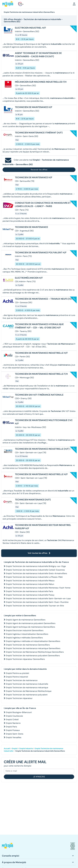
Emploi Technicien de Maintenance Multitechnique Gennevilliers (35, 652)
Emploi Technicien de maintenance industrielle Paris (29, 591)
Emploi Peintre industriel (17, 677)
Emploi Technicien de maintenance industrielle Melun (30, 584)
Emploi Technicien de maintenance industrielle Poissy (30, 595)
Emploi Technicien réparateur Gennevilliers (25, 659)
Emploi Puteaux (13, 730)
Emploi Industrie (26, 748)
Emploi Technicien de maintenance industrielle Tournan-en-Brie (35, 606)
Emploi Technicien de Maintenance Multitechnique (29, 691)
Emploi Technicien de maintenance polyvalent (27, 695)
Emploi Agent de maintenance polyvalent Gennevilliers (31, 623)
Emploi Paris (11, 727)
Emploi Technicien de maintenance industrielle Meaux (30, 581)
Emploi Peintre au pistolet (17, 673)
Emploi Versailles (14, 737)
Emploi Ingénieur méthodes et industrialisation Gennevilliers (33, 641)
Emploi (15, 748)
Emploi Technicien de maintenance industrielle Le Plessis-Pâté (34, 577)
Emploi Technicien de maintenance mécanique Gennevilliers (33, 648)
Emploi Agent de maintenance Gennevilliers (26, 620)
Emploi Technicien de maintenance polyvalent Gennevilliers (33, 656)
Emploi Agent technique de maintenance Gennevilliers (30, 627)
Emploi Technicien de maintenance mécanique (27, 688)
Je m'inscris (39, 777)
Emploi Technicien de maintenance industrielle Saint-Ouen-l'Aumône (37, 602)
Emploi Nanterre (13, 723)
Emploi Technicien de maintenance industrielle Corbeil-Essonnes (35, 570)
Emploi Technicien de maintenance (22, 680)
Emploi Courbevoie (14, 716)
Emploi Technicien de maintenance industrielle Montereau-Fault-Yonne (38, 588)
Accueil (7, 748)
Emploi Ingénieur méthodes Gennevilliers (24, 638)
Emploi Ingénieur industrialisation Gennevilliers (27, 634)
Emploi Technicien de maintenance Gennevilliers (28, 645)
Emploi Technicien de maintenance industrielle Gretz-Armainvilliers (36, 573)
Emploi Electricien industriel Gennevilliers (25, 630)
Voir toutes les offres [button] (39, 553)
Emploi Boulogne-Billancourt (19, 712)
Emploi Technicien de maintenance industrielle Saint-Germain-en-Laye (38, 598)
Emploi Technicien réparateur (19, 698)
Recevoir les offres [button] (39, 170)
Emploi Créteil (12, 720)
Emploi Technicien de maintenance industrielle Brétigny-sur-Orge (36, 566)
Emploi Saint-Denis (15, 734)
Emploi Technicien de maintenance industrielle (27, 684)
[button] (74, 4)
